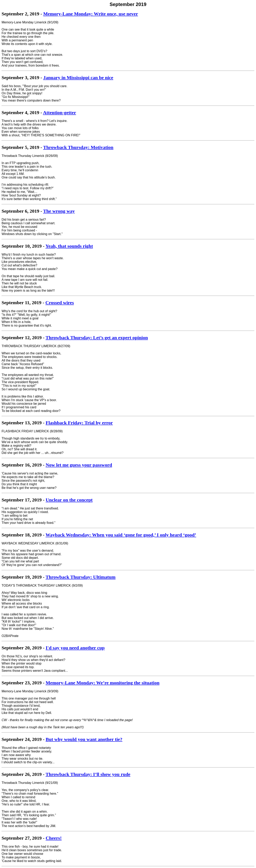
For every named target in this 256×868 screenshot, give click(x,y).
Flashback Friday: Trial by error (79, 423)
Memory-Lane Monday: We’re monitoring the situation (102, 683)
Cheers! (54, 838)
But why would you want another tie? (84, 739)
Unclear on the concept (69, 500)
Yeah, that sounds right (69, 246)
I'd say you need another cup (75, 648)
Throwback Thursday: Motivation (78, 147)
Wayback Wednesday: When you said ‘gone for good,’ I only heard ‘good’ (121, 535)
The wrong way (59, 211)
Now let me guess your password (79, 465)
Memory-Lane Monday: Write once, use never (91, 14)
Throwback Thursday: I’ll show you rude (88, 774)
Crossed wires (60, 303)
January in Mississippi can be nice (78, 78)
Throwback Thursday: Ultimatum (81, 577)
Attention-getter (59, 113)
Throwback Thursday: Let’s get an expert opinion (97, 338)
